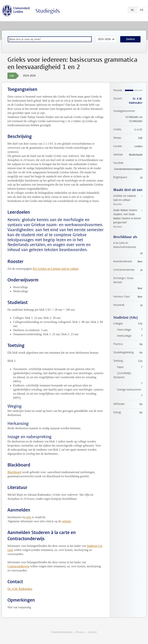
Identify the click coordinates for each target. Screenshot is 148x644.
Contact (92, 632)
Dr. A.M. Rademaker (20, 589)
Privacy (80, 632)
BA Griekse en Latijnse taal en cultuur (55, 269)
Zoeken (130, 39)
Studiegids (48, 11)
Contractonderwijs (18, 566)
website (66, 521)
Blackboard (14, 472)
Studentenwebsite (62, 632)
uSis (29, 517)
